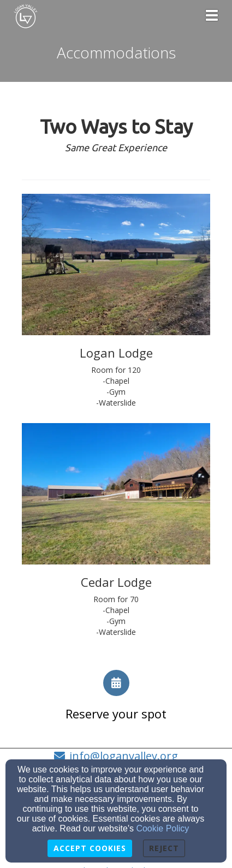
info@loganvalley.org (124, 756)
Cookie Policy (162, 828)
